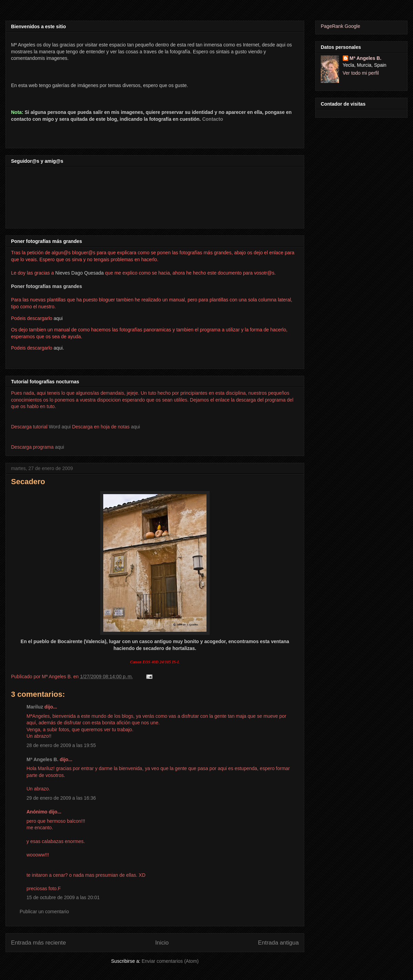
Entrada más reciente (39, 943)
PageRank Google (340, 26)
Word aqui (60, 427)
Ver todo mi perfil (361, 73)
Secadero (28, 482)
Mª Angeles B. (43, 759)
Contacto (213, 119)
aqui (135, 427)
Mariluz (35, 707)
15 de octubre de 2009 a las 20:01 (63, 897)
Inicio (162, 943)
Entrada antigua (279, 943)
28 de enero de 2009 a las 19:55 (61, 745)
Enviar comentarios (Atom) (170, 961)
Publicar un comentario (44, 912)
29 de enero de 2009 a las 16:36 (61, 798)
